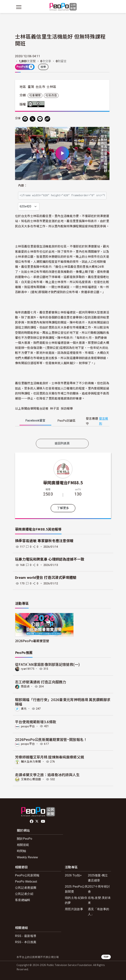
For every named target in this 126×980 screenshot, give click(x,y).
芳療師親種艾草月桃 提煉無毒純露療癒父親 (50, 757)
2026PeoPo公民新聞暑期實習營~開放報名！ (51, 739)
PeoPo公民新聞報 (27, 875)
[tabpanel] (62, 433)
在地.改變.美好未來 (99, 900)
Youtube (43, 821)
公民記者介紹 (24, 894)
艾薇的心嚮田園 (31, 779)
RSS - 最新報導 (26, 936)
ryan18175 (28, 669)
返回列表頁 (62, 443)
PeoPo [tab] (66, 421)
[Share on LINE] (40, 119)
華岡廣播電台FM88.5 (63, 482)
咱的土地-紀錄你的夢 (76, 900)
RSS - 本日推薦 (26, 942)
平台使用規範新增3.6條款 (36, 722)
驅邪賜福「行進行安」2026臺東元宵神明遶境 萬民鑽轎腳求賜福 (63, 702)
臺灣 (31, 87)
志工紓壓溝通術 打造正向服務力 (41, 682)
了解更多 (63, 508)
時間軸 (21, 851)
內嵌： (23, 186)
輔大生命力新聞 (31, 762)
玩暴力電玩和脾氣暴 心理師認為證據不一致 (50, 559)
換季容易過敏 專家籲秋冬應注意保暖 (44, 541)
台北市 (40, 87)
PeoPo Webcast (26, 882)
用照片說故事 (74, 909)
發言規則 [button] (104, 421)
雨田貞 (25, 687)
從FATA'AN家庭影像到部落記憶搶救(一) (47, 664)
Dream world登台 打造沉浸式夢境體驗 (46, 578)
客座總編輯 (23, 900)
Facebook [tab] (35, 420)
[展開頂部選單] (107, 7)
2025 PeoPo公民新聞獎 (76, 889)
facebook (32, 821)
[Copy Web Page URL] (47, 119)
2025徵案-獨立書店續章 (98, 878)
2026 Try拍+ (73, 875)
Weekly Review (27, 857)
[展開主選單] (19, 7)
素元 (24, 709)
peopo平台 (28, 726)
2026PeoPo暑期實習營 (32, 641)
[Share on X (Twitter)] (33, 119)
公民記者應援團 (26, 888)
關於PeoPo (25, 839)
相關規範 (23, 845)
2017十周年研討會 (99, 889)
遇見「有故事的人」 (98, 912)
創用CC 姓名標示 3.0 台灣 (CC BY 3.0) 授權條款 (37, 104)
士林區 (51, 87)
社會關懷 (35, 95)
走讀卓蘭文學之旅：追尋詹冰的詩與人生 (47, 775)
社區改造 (51, 95)
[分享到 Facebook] (25, 119)
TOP (106, 957)
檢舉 (43, 67)
